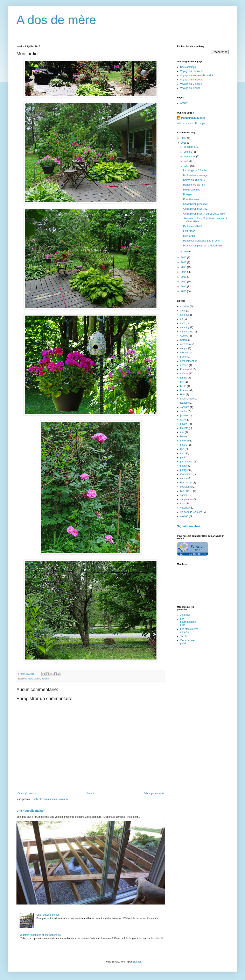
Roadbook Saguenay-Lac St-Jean (202, 241)
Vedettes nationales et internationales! (40, 935)
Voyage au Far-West (191, 71)
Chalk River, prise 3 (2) (196, 209)
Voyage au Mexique (191, 84)
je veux (184, 416)
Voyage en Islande (190, 88)
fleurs (30, 679)
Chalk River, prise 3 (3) (196, 204)
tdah (183, 504)
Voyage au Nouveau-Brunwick (197, 75)
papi (183, 457)
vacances (185, 508)
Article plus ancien (154, 793)
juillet (187, 166)
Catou (183, 340)
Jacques (185, 407)
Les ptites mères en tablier (189, 630)
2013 (184, 277)
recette (184, 478)
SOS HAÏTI (186, 491)
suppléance (186, 499)
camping (185, 327)
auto (183, 323)
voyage (184, 516)
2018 (184, 143)
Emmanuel (186, 369)
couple (184, 348)
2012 (184, 282)
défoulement (187, 361)
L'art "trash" (190, 231)
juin (186, 252)
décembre (190, 147)
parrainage (186, 462)
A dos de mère (56, 20)
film (182, 382)
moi (182, 432)
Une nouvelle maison (31, 811)
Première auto (191, 199)
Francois (185, 390)
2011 (184, 287)
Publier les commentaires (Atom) (50, 799)
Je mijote (185, 615)
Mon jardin (189, 236)
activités (185, 306)
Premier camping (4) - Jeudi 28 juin (202, 246)
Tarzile (184, 636)
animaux (185, 315)
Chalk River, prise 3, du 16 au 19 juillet (204, 214)
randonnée (186, 474)
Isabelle (184, 403)
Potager (188, 194)
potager (184, 470)
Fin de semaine (192, 190)
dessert (184, 365)
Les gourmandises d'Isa (188, 622)
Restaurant (186, 483)
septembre (190, 157)
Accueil (90, 793)
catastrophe (187, 332)
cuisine (184, 353)
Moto (183, 437)
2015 (184, 267)
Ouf (182, 449)
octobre (188, 152)
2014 (184, 272)
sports (184, 495)
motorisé (185, 441)
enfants (184, 374)
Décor (183, 357)
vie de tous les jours (191, 512)
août (187, 161)
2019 (184, 138)
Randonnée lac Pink (194, 185)
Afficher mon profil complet (192, 123)
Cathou (184, 336)
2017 (184, 258)
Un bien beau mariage (195, 175)
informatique (187, 399)
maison (45, 679)
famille (184, 378)
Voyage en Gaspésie (192, 80)
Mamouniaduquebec (193, 118)
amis (183, 311)
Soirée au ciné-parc (194, 180)
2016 (184, 262)
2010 (184, 291)
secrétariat (186, 487)
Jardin (37, 679)
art (182, 319)
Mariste (184, 428)
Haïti (183, 395)
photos (184, 466)
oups (183, 453)
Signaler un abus (189, 526)
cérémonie (186, 344)
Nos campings (188, 67)
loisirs (183, 420)
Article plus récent (27, 793)
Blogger (137, 962)
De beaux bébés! (193, 226)
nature (184, 445)
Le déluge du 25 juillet (195, 170)
